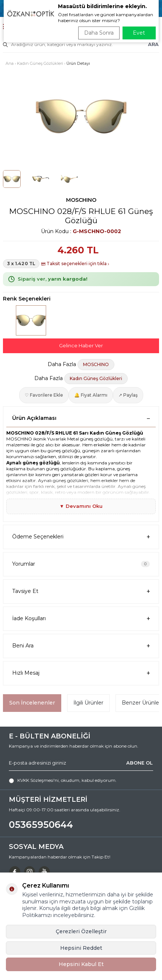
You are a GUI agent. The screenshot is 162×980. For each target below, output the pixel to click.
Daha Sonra (99, 33)
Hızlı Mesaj (81, 673)
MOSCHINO (81, 200)
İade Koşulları (81, 619)
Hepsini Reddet (81, 948)
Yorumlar (81, 564)
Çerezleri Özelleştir (81, 931)
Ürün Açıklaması (81, 418)
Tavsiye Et (81, 591)
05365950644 (41, 825)
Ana (10, 63)
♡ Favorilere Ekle (44, 395)
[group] (81, 116)
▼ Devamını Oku (81, 506)
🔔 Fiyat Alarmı (91, 395)
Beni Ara (81, 646)
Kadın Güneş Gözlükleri (40, 63)
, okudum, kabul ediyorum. (63, 780)
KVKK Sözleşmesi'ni (38, 780)
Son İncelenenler (32, 703)
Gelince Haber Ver (81, 345)
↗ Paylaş (128, 395)
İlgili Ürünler (88, 703)
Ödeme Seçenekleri (81, 537)
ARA (153, 44)
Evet (139, 33)
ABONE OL (139, 763)
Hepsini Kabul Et (81, 964)
